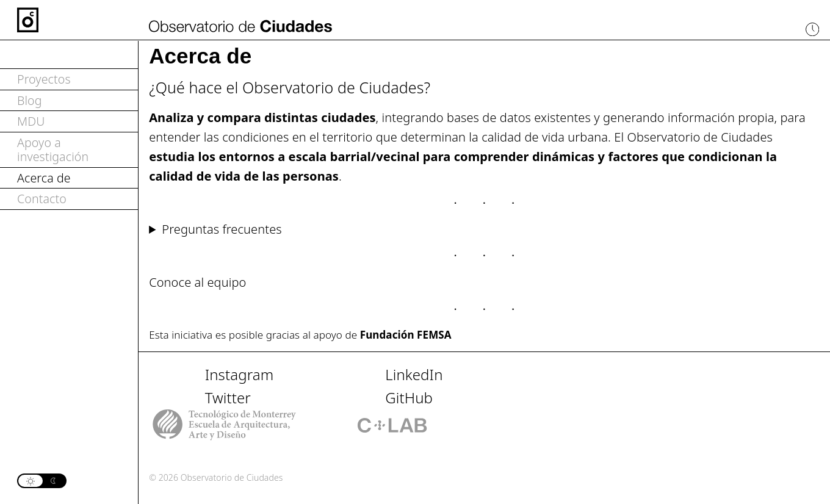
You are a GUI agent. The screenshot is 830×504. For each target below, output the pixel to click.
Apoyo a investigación (53, 150)
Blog (30, 100)
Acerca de (44, 178)
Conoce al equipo (197, 282)
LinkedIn (414, 374)
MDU (31, 121)
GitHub (409, 398)
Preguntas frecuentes (222, 229)
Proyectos (44, 79)
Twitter (228, 398)
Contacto (42, 199)
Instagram (240, 374)
